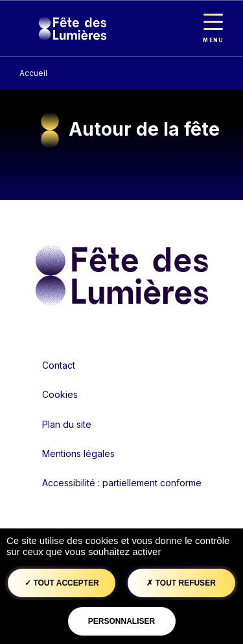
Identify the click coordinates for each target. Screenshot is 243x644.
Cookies (60, 394)
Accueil (33, 73)
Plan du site (67, 424)
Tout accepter (62, 583)
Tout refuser (181, 583)
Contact (59, 365)
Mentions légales (78, 453)
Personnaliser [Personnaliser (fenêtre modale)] (121, 621)
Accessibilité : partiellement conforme (122, 483)
